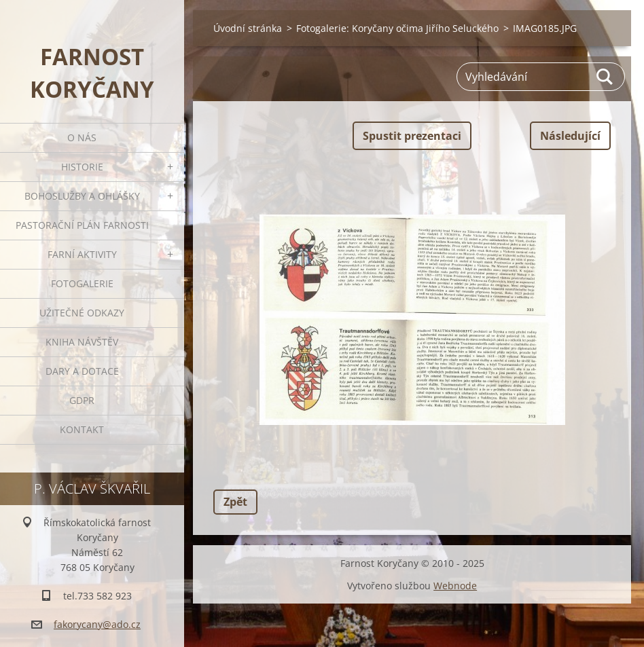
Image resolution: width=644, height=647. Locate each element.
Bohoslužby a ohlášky (82, 196)
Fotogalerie (82, 283)
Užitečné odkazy (82, 313)
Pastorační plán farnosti (82, 225)
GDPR (82, 400)
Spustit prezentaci (412, 136)
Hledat (605, 77)
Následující (570, 136)
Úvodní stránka (248, 28)
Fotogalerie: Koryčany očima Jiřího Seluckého (397, 28)
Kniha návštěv (82, 342)
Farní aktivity (82, 254)
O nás (82, 137)
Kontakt (82, 429)
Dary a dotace (82, 371)
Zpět (235, 502)
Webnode (455, 586)
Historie (82, 167)
